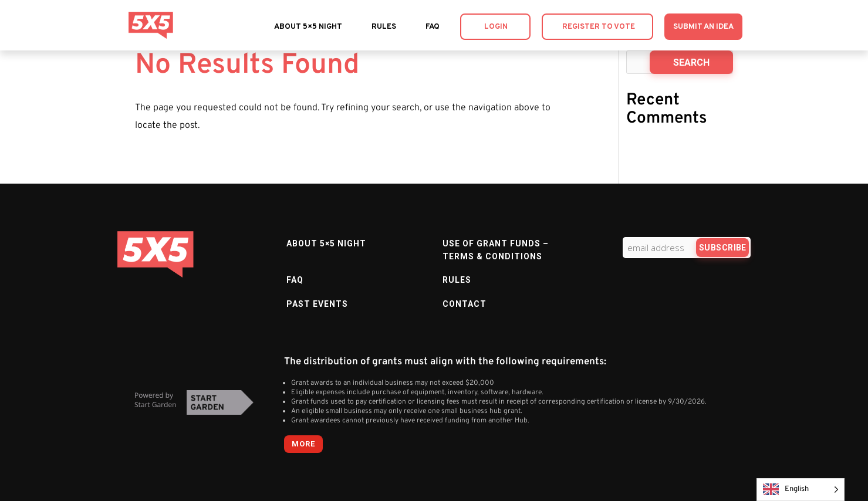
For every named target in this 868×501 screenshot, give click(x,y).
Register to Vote (599, 27)
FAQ (433, 27)
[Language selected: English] (801, 490)
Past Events (317, 304)
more (303, 444)
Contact (465, 304)
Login (496, 27)
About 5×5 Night (308, 27)
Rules (384, 27)
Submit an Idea (703, 27)
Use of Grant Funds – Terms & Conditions (496, 250)
